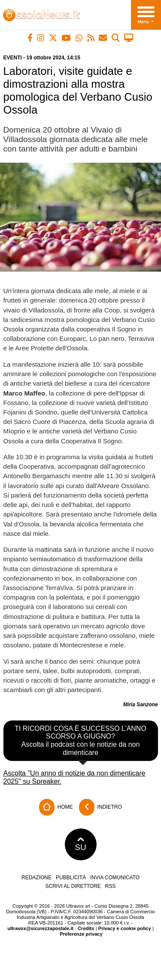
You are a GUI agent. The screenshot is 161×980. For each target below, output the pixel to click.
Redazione (36, 878)
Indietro (100, 807)
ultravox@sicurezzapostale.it (40, 928)
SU (80, 844)
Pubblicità (71, 878)
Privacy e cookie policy (125, 928)
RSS (111, 886)
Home (56, 807)
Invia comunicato (115, 878)
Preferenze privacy (81, 934)
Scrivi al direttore (73, 886)
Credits (86, 928)
